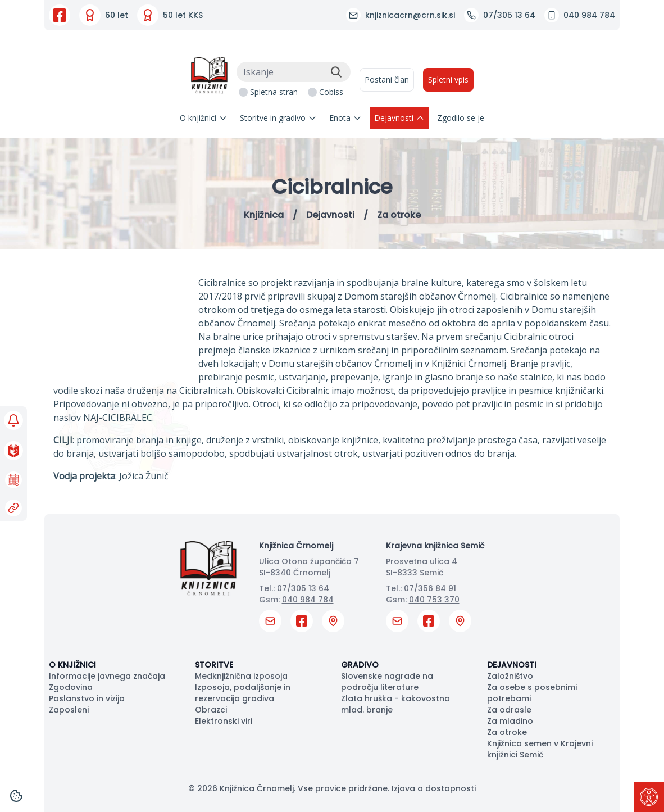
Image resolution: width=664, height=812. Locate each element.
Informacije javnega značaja (107, 676)
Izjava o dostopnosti (434, 788)
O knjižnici (204, 118)
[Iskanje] (294, 72)
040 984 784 (308, 600)
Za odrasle (509, 710)
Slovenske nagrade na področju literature (387, 682)
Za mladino (510, 721)
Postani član (387, 80)
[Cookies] (16, 796)
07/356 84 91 (430, 588)
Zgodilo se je (461, 118)
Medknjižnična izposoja (241, 676)
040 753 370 (434, 600)
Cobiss (331, 92)
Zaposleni (69, 710)
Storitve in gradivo (278, 118)
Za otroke (507, 732)
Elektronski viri (224, 721)
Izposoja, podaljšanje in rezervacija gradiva (243, 693)
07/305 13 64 (303, 588)
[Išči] (336, 72)
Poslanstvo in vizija (87, 698)
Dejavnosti (399, 118)
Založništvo (510, 676)
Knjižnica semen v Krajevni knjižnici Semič (540, 749)
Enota (345, 118)
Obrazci (211, 710)
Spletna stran (274, 92)
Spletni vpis (448, 80)
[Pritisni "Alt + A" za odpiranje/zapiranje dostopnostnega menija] (649, 797)
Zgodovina (71, 687)
